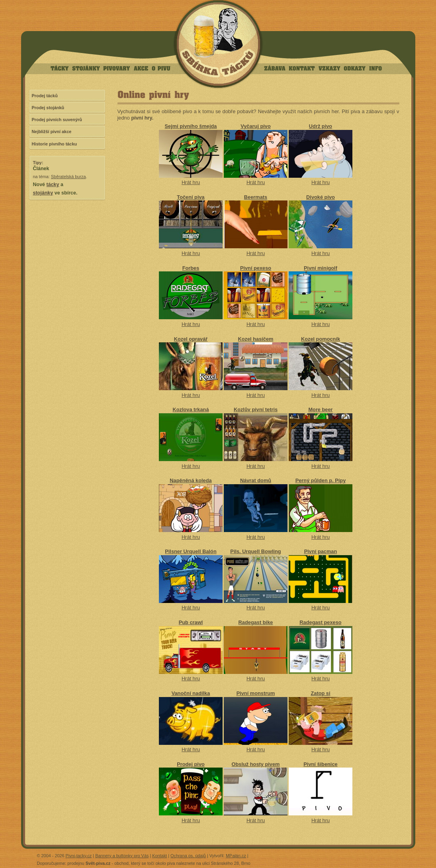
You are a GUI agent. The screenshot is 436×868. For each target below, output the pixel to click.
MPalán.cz (236, 856)
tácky (53, 185)
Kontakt (159, 856)
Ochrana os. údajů (188, 856)
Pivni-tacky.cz (79, 856)
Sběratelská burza (68, 177)
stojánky (43, 193)
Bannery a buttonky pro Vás (122, 856)
